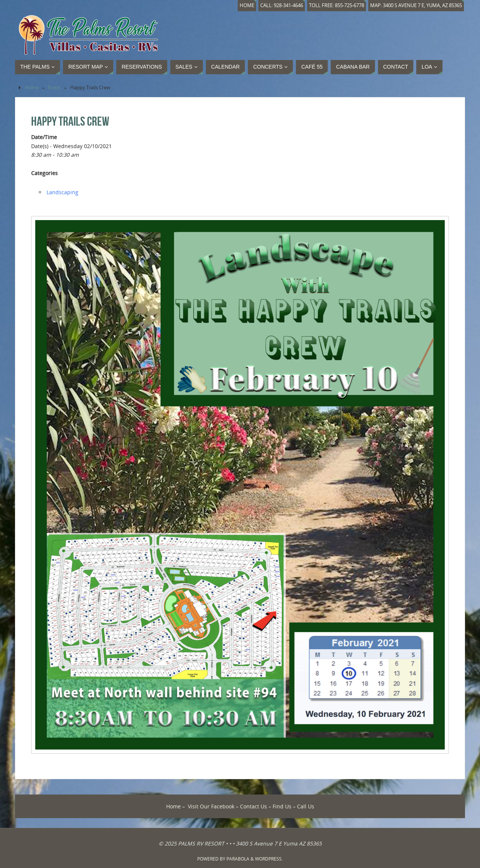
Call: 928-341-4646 (282, 5)
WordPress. (269, 859)
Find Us (282, 806)
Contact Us (253, 806)
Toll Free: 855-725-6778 (337, 5)
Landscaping (62, 192)
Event (54, 88)
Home (247, 5)
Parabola (238, 859)
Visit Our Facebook (211, 806)
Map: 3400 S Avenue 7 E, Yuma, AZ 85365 (416, 5)
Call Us (306, 806)
